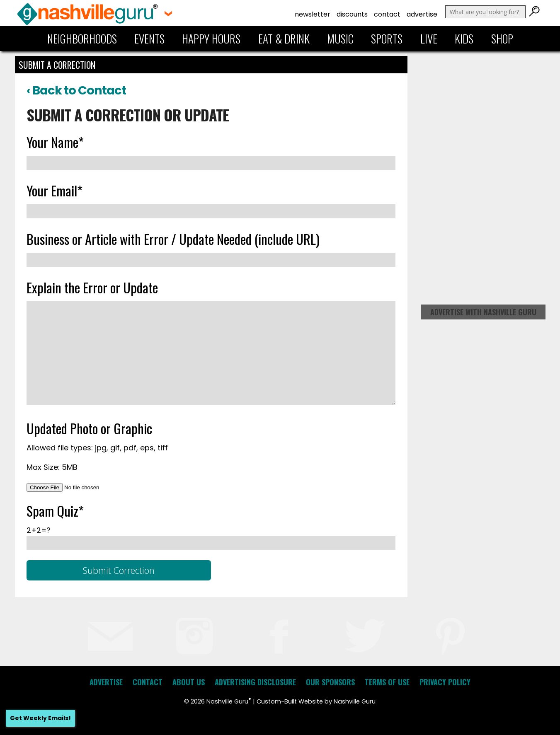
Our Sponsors (330, 682)
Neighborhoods (82, 39)
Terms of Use (387, 682)
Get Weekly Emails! (40, 718)
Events (149, 39)
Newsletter (313, 14)
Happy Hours (211, 39)
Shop (502, 39)
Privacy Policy (445, 682)
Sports (387, 39)
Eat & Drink (284, 39)
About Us (189, 682)
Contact (387, 14)
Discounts (352, 14)
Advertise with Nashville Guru (483, 312)
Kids (464, 39)
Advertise (422, 14)
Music (340, 39)
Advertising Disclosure (255, 682)
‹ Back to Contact (76, 90)
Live (429, 39)
